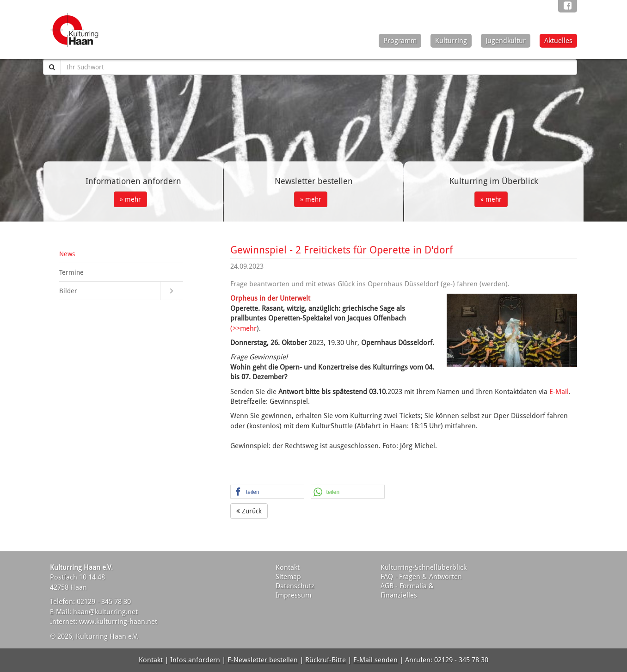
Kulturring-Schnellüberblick (424, 567)
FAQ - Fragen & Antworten (421, 577)
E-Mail (559, 392)
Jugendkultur (506, 41)
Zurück (249, 511)
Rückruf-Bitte (326, 660)
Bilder (68, 291)
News (67, 254)
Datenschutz (295, 586)
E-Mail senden (375, 660)
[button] (267, 492)
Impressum (293, 595)
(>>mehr (243, 328)
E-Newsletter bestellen (263, 660)
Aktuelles (558, 41)
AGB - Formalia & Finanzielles (407, 591)
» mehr (130, 199)
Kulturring (451, 41)
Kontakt (288, 567)
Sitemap (288, 577)
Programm (400, 41)
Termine (71, 272)
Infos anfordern (195, 660)
